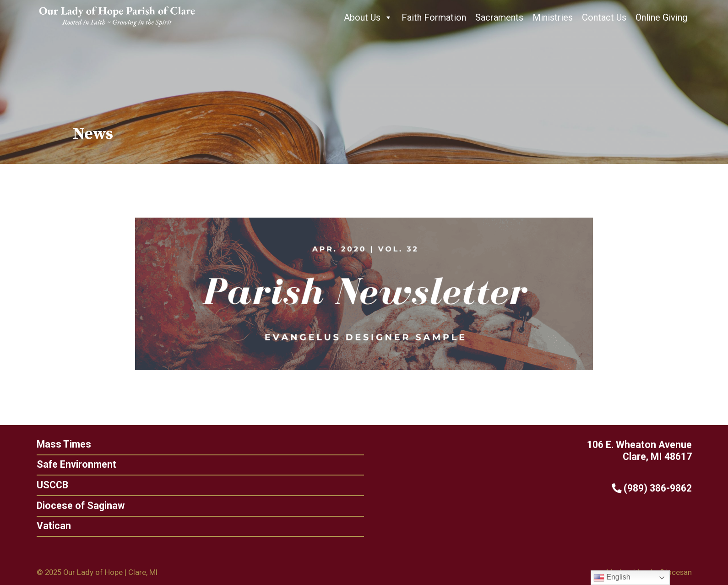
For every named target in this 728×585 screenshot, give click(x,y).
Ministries (553, 17)
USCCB (49, 485)
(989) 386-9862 (655, 488)
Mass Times (60, 444)
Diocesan (676, 572)
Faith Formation (434, 17)
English (612, 578)
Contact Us (604, 17)
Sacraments (499, 17)
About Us (368, 17)
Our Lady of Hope (93, 572)
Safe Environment (73, 464)
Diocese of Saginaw (77, 506)
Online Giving (661, 17)
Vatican (50, 526)
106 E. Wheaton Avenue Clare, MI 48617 (643, 451)
